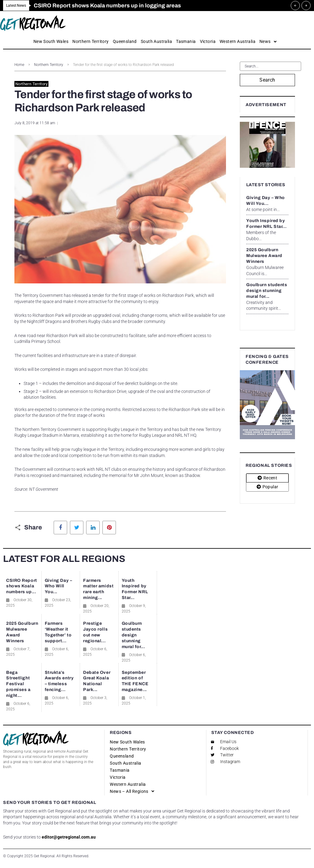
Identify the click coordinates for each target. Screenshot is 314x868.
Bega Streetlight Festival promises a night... (18, 684)
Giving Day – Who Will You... (59, 586)
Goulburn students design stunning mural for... (267, 291)
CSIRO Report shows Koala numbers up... (22, 586)
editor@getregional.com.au (69, 837)
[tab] (267, 478)
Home (19, 65)
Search (267, 80)
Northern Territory (49, 65)
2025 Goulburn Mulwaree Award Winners (264, 256)
